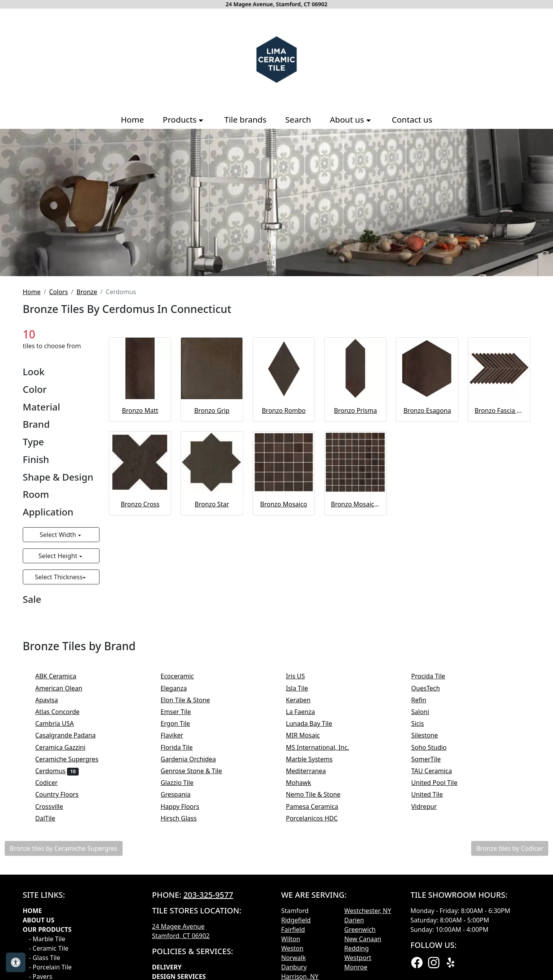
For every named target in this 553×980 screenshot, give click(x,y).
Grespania (181, 794)
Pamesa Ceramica (317, 806)
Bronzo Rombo (284, 410)
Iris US (301, 676)
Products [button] (181, 119)
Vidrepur (429, 806)
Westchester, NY (368, 911)
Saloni (425, 712)
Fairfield (293, 929)
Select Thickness (59, 577)
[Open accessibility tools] (16, 962)
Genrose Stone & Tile (196, 771)
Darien (354, 920)
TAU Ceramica (437, 771)
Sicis (423, 723)
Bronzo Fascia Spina (499, 410)
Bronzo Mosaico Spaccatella (355, 504)
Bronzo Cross (140, 504)
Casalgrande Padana (71, 735)
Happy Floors (185, 806)
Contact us (412, 119)
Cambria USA (60, 723)
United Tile (432, 794)
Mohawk (304, 783)
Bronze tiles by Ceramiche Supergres (64, 848)
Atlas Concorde (63, 712)
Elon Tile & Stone (191, 700)
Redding (357, 948)
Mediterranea (311, 771)
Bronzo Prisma (356, 410)
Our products (47, 929)
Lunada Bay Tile (315, 723)
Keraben (303, 700)
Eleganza (179, 688)
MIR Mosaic (308, 735)
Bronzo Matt (140, 410)
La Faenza (306, 712)
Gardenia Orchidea (193, 759)
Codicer (52, 783)
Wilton (291, 939)
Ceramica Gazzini (66, 747)
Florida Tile (182, 747)
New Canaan (363, 939)
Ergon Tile (181, 723)
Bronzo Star (212, 504)
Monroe (356, 967)
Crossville (54, 806)
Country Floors (62, 794)
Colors (58, 292)
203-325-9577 (208, 895)
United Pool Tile (440, 783)
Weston (292, 948)
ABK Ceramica (61, 676)
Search (298, 119)
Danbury (294, 967)
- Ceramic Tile (49, 948)
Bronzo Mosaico (284, 504)
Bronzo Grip (212, 410)
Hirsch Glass (184, 818)
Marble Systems (314, 759)
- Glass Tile (45, 958)
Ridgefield (296, 920)
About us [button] (348, 119)
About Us (39, 920)
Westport (358, 958)
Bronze (87, 292)
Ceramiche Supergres (72, 759)
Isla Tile (302, 688)
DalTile (52, 818)
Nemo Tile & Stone (318, 794)
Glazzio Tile (182, 783)
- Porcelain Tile (50, 967)
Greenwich (360, 929)
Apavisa (52, 700)
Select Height (59, 556)
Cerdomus (57, 771)
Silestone (430, 735)
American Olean (64, 688)
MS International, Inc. (323, 747)
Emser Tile (181, 712)
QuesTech (431, 688)
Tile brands (246, 119)
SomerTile (431, 759)
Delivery (167, 967)
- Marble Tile (47, 939)
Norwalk (294, 958)
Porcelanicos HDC (317, 818)
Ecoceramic (182, 676)
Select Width (59, 535)
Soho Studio (436, 747)
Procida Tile (433, 676)
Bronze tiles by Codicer (510, 848)
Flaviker (177, 735)
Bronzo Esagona (427, 410)
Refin (424, 700)
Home (132, 119)
